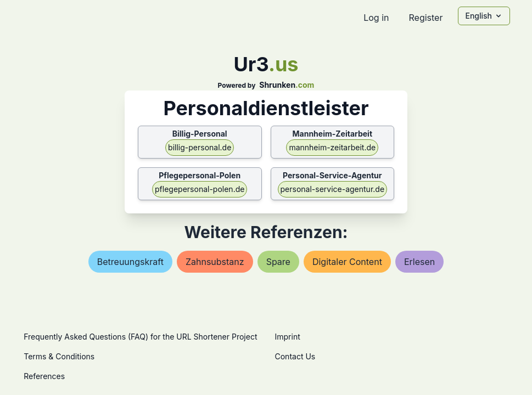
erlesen (419, 262)
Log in (376, 18)
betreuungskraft (130, 262)
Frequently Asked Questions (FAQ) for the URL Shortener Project (140, 337)
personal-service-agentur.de (333, 189)
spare (278, 262)
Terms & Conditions (59, 356)
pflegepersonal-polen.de (200, 189)
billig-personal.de (200, 147)
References (44, 376)
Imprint (288, 337)
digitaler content (347, 262)
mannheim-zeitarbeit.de (332, 147)
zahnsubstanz (215, 262)
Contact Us (295, 356)
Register (425, 18)
